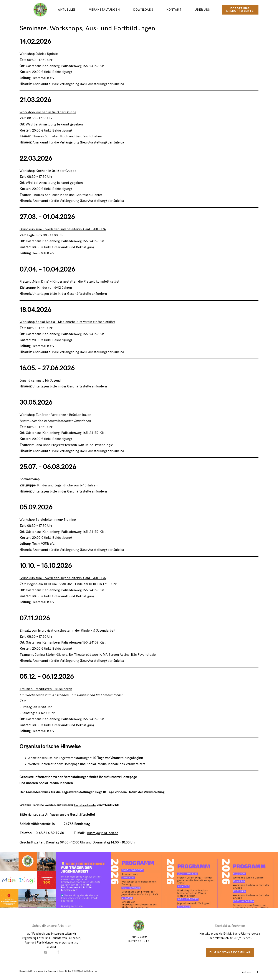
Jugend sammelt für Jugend (40, 381)
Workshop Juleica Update (39, 54)
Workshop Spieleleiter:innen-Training (48, 520)
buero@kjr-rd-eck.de (103, 833)
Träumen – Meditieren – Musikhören (46, 689)
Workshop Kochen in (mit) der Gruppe (48, 112)
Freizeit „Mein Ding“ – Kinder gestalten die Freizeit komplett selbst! (70, 282)
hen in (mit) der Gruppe (59, 171)
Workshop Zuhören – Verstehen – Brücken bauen (55, 415)
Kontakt (174, 10)
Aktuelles (67, 10)
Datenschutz (139, 941)
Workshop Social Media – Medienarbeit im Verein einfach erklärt (67, 322)
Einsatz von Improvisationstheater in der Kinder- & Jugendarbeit (68, 631)
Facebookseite (85, 805)
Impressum (139, 937)
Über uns (202, 10)
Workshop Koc (31, 171)
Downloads (143, 10)
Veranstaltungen (104, 10)
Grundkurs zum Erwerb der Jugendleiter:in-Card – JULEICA (63, 229)
